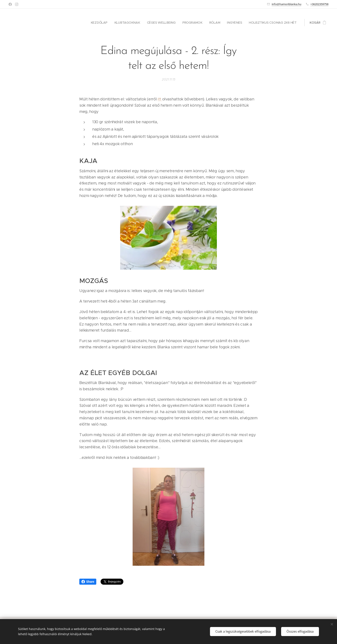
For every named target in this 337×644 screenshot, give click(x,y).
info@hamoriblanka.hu (286, 4)
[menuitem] (102, 23)
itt (160, 99)
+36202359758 (319, 4)
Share (88, 582)
